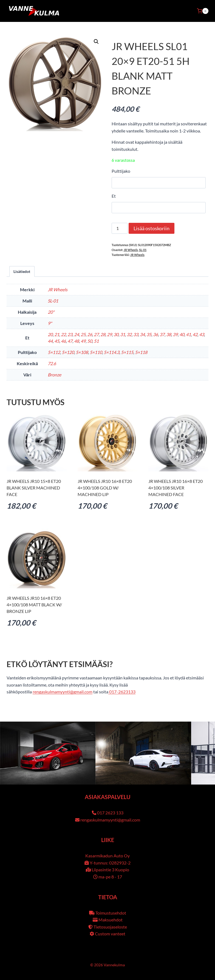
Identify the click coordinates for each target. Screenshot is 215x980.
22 (63, 334)
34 (142, 334)
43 (202, 334)
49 (83, 341)
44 (50, 341)
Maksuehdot (111, 920)
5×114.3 (111, 352)
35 (149, 334)
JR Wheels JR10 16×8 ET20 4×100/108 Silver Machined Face (176, 488)
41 (188, 334)
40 (182, 334)
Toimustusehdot (111, 913)
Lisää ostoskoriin (152, 228)
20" (51, 312)
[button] (96, 42)
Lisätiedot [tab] (22, 271)
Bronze (54, 375)
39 (175, 334)
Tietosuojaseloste (110, 927)
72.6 (52, 363)
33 (136, 334)
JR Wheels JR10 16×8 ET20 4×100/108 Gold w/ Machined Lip (105, 488)
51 (96, 341)
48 (77, 341)
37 (162, 334)
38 (169, 334)
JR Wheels (131, 250)
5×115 (127, 352)
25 (83, 334)
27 (96, 334)
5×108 (82, 352)
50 (90, 341)
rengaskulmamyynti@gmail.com (63, 692)
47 (70, 341)
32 (129, 334)
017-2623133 (122, 692)
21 (57, 334)
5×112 (54, 352)
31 (123, 334)
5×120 (68, 352)
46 (63, 341)
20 (50, 334)
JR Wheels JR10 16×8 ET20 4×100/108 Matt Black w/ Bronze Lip (34, 605)
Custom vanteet (110, 934)
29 (109, 334)
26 (90, 334)
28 (103, 334)
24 (77, 334)
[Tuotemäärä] (120, 228)
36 (155, 334)
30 (116, 334)
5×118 (141, 352)
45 (57, 341)
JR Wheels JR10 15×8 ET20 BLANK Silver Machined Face (34, 488)
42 (195, 334)
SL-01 (143, 250)
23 (70, 334)
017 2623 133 (110, 813)
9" (50, 323)
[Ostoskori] (203, 11)
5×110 (96, 352)
